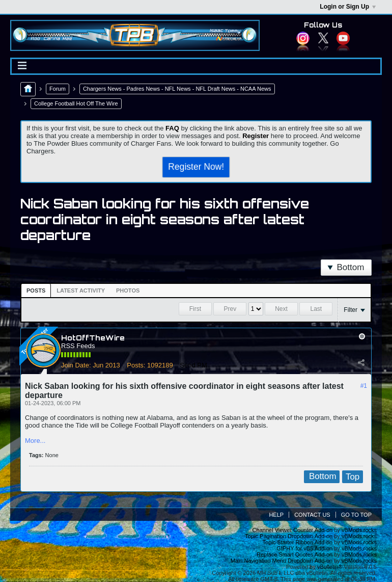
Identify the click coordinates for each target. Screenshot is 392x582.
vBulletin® (330, 567)
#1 (364, 386)
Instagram (303, 38)
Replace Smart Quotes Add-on (295, 554)
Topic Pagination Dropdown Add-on (289, 536)
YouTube (343, 38)
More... (35, 441)
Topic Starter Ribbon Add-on (298, 542)
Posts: (136, 365)
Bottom (346, 267)
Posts (36, 290)
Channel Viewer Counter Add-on (293, 530)
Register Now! (196, 167)
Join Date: (76, 365)
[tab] (36, 290)
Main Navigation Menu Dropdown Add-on (282, 561)
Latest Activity (81, 290)
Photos (128, 290)
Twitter (323, 38)
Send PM (193, 365)
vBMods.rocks (359, 530)
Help (276, 515)
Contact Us (312, 515)
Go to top (356, 515)
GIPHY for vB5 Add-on (304, 548)
